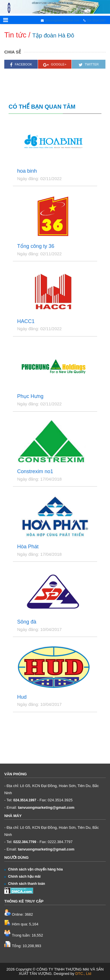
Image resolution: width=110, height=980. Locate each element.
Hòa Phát (28, 547)
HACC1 (26, 321)
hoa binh (27, 171)
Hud (22, 697)
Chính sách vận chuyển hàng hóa (34, 869)
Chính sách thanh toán (25, 884)
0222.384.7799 (25, 842)
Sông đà (27, 622)
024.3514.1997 (96, 20)
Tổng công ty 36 (36, 246)
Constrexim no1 (35, 472)
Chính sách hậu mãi (22, 877)
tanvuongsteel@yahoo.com (61, 20)
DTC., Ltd (83, 974)
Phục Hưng (30, 396)
